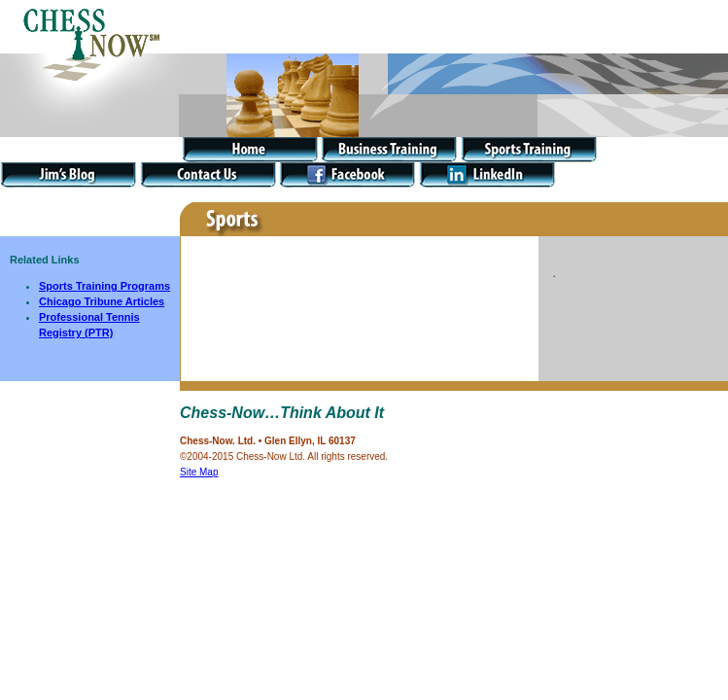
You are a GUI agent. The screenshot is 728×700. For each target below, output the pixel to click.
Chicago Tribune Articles (102, 301)
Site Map (199, 472)
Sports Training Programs (104, 286)
